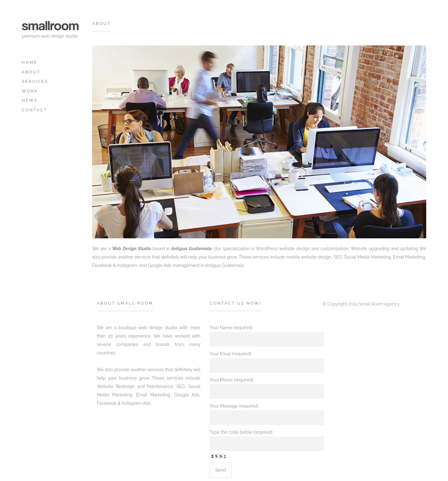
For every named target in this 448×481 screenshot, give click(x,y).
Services (35, 81)
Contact (35, 110)
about (31, 72)
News (30, 100)
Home (30, 62)
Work (30, 91)
